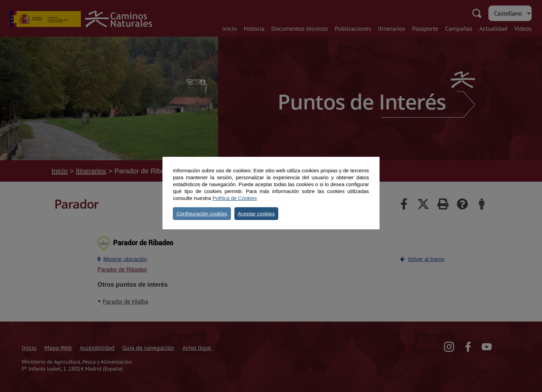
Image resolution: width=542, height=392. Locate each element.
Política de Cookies (235, 198)
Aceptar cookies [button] (256, 214)
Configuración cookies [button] (202, 214)
